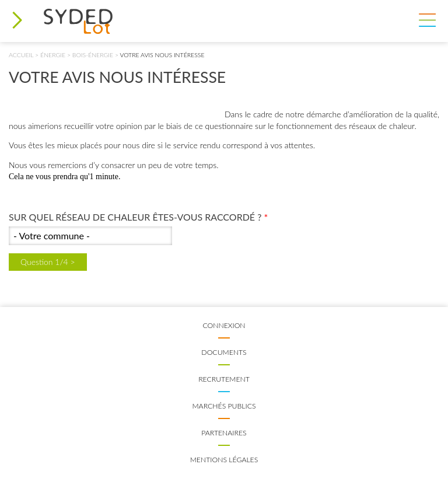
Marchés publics (224, 406)
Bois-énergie (93, 55)
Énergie (53, 55)
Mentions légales (224, 460)
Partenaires (224, 433)
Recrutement (224, 379)
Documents (224, 352)
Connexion (224, 325)
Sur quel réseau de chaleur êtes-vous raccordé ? (138, 217)
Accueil (21, 55)
